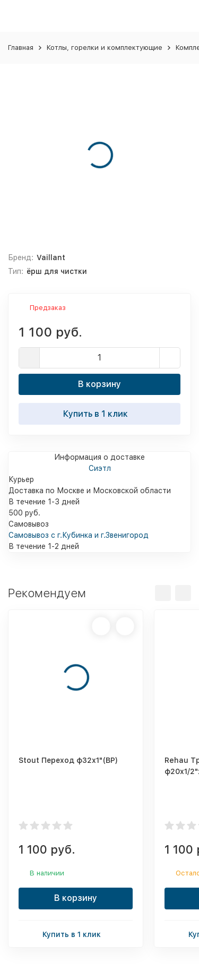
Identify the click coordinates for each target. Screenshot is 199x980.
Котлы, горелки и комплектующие (105, 48)
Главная (21, 48)
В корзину (99, 384)
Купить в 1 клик (100, 414)
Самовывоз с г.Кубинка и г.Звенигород (79, 535)
